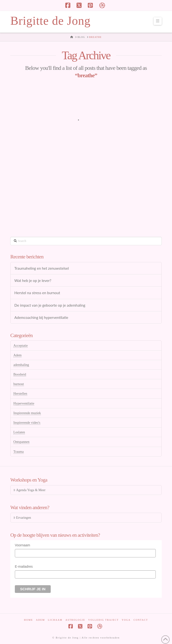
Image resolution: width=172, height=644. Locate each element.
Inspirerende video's (27, 423)
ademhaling (21, 365)
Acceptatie (21, 346)
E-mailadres (24, 566)
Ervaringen (22, 518)
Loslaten (19, 432)
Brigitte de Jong (50, 21)
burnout (19, 384)
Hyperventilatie (24, 403)
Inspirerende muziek (27, 413)
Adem (17, 355)
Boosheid (20, 374)
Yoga (126, 620)
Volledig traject (104, 620)
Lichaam (55, 620)
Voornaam (22, 545)
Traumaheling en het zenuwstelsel (42, 268)
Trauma (19, 452)
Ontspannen (21, 442)
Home (28, 620)
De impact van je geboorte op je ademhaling (50, 305)
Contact (141, 620)
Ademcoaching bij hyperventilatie (41, 317)
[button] (158, 21)
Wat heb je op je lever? (33, 280)
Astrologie (75, 620)
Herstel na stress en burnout (37, 293)
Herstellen (20, 394)
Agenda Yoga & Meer (29, 490)
